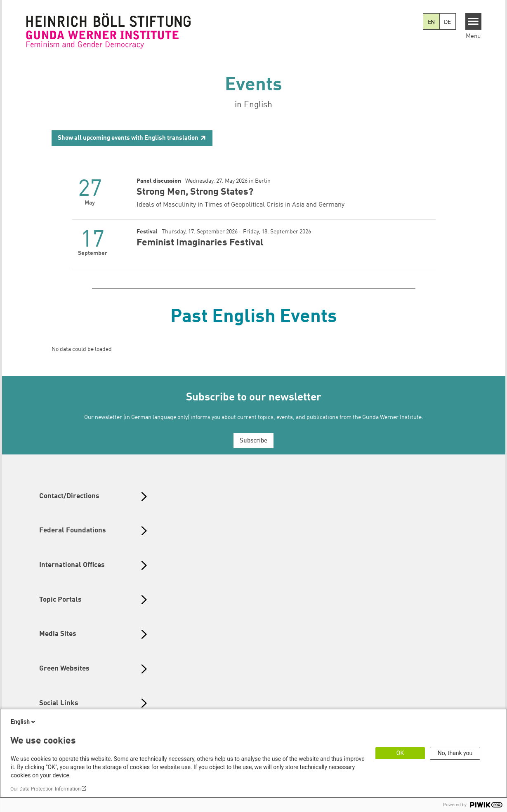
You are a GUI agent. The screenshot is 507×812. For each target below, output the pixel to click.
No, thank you (455, 753)
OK (400, 753)
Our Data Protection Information (45, 789)
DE (447, 22)
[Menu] (473, 21)
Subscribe (253, 441)
